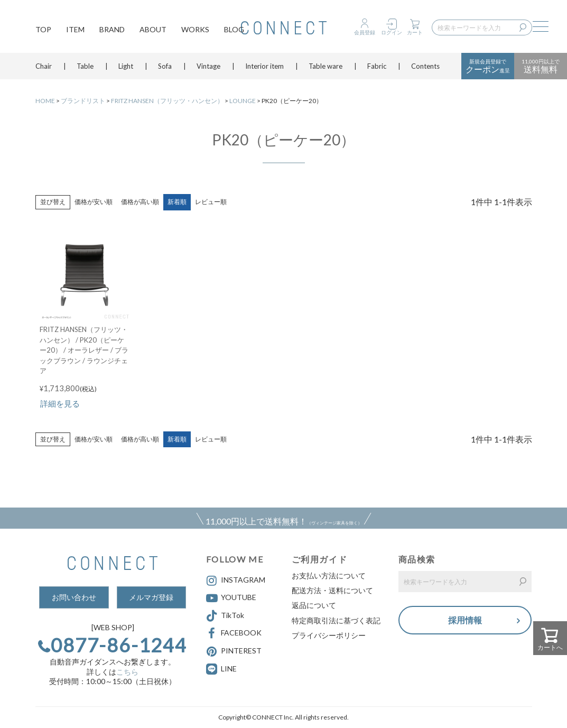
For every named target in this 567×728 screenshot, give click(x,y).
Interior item (264, 66)
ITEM (75, 29)
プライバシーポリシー (329, 635)
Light (126, 66)
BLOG (234, 29)
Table (85, 66)
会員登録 (365, 32)
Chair (44, 66)
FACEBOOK (234, 633)
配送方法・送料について (332, 590)
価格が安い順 (94, 202)
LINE (229, 669)
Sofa (165, 66)
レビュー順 (211, 202)
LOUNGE (243, 101)
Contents (425, 66)
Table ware (326, 66)
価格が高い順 (140, 202)
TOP (43, 29)
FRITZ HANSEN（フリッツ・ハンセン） (167, 101)
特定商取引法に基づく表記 (336, 620)
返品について (314, 605)
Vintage (208, 66)
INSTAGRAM (236, 580)
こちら (127, 672)
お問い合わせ (74, 597)
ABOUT (153, 29)
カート (415, 32)
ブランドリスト (83, 101)
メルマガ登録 (151, 597)
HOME (45, 101)
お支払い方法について (329, 575)
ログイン (392, 32)
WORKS (195, 29)
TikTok (225, 616)
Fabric (377, 66)
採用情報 (465, 620)
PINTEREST (234, 651)
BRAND (112, 29)
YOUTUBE (231, 598)
